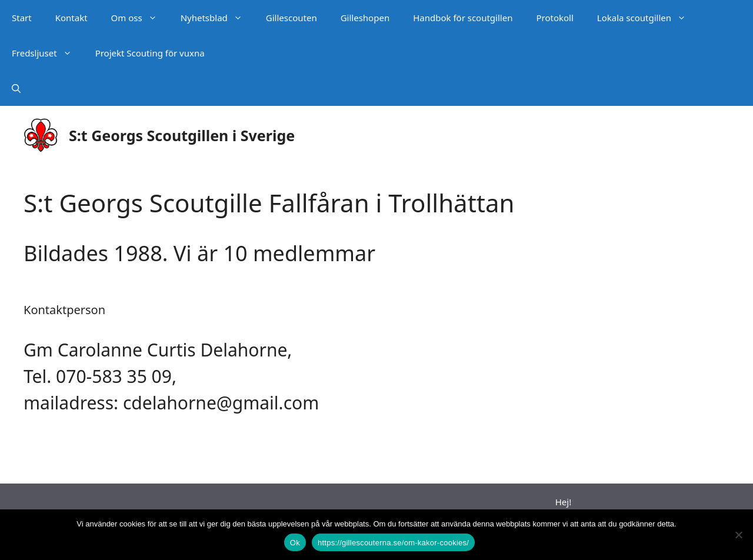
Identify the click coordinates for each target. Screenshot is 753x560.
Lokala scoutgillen (647, 18)
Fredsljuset (48, 53)
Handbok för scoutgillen (463, 18)
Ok (295, 543)
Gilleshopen (365, 18)
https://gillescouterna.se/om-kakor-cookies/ (393, 543)
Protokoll (554, 18)
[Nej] (738, 535)
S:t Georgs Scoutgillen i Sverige (182, 135)
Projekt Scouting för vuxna (150, 53)
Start (22, 18)
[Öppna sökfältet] (16, 88)
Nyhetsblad (217, 18)
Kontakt (71, 18)
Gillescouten (291, 18)
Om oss (140, 18)
